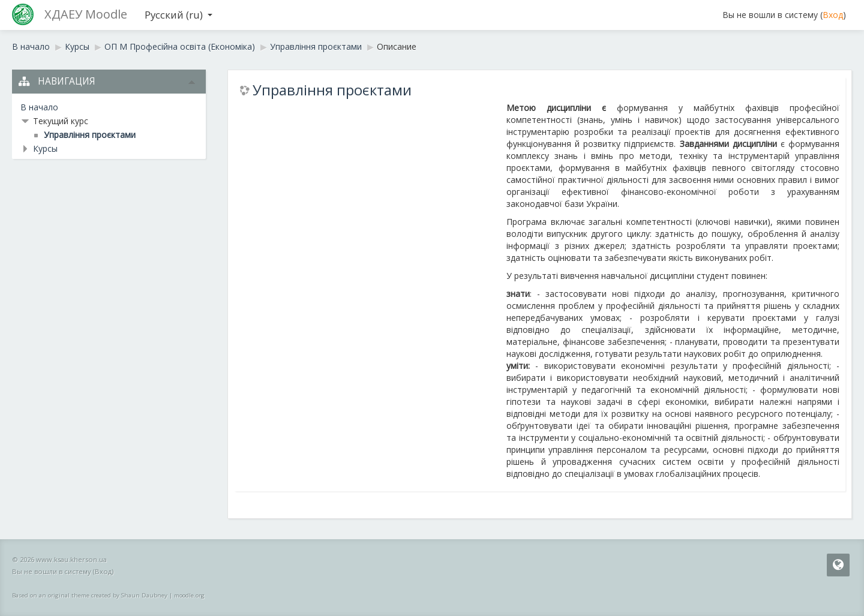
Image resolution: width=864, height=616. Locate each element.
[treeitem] (109, 107)
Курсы (45, 148)
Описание (397, 46)
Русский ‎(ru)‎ (178, 15)
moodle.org (189, 595)
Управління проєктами (332, 90)
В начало (39, 107)
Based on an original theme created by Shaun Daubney (90, 595)
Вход (833, 15)
